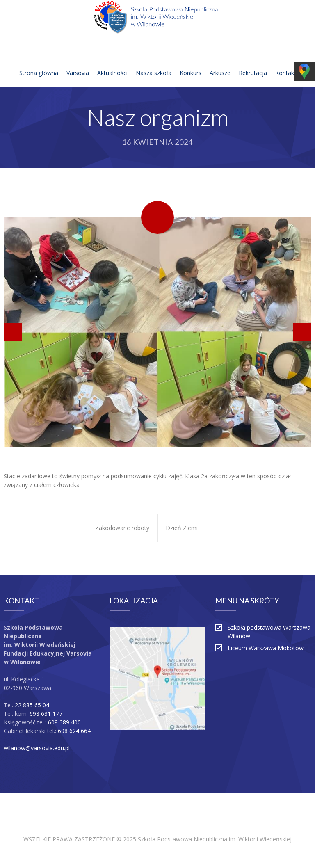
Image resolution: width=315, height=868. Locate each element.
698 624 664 (74, 731)
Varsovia (78, 63)
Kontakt (286, 63)
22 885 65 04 (32, 705)
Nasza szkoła (154, 63)
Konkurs (191, 63)
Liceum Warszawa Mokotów (266, 648)
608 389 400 (64, 722)
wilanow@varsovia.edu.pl (37, 748)
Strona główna (39, 63)
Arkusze (220, 63)
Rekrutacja (253, 63)
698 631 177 (46, 714)
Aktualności (112, 63)
